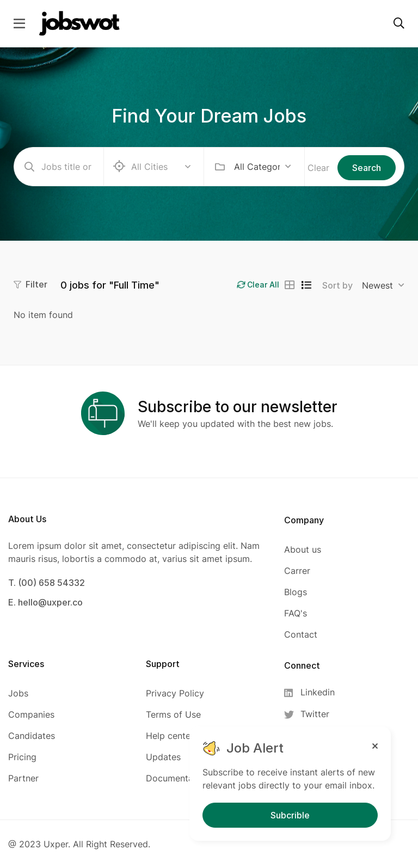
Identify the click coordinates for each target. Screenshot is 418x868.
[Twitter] (313, 714)
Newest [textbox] (377, 285)
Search (367, 168)
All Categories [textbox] (257, 167)
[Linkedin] (313, 692)
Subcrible (290, 815)
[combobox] (263, 167)
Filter (30, 284)
